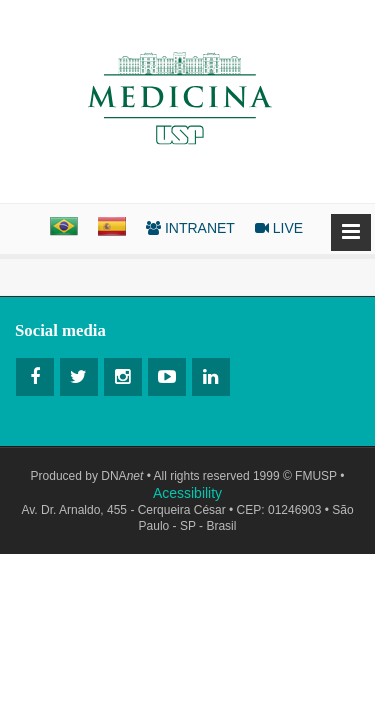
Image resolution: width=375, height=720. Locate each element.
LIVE (279, 228)
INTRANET (190, 228)
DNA (122, 476)
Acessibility (187, 493)
